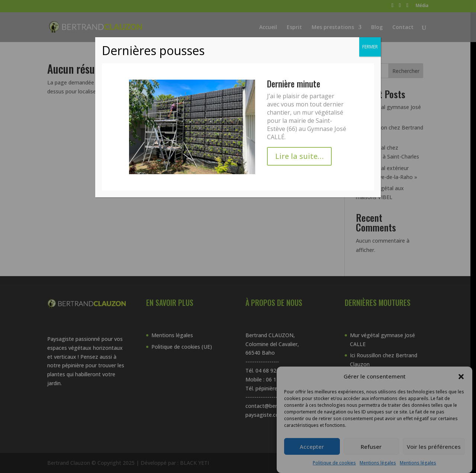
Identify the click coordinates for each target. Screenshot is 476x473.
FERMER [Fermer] (370, 47)
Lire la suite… (299, 156)
